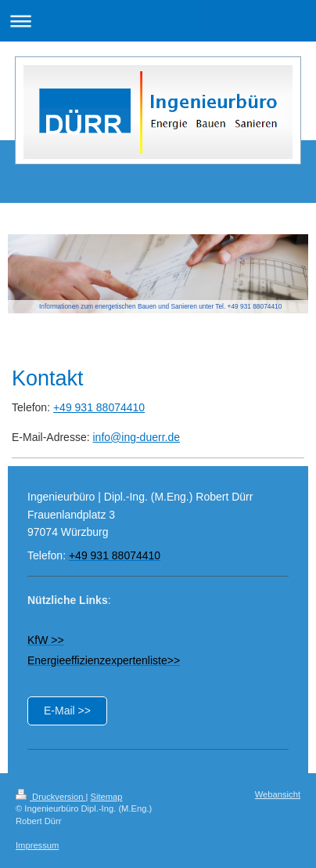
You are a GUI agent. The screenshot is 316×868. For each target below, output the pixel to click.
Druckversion (51, 797)
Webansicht (278, 794)
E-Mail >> (67, 711)
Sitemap (107, 797)
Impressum (37, 845)
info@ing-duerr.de (136, 437)
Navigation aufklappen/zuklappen (158, 21)
